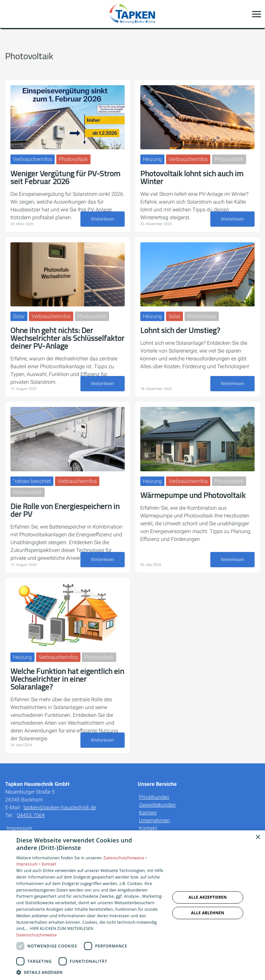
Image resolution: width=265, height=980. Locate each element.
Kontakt (148, 828)
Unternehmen (154, 820)
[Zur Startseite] (132, 14)
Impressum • (29, 864)
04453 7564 (31, 815)
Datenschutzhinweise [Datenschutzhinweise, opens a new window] (37, 935)
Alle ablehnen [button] (208, 913)
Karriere (148, 813)
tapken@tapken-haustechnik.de (60, 807)
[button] (257, 14)
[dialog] (132, 905)
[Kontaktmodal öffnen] (9, 14)
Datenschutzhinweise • (125, 858)
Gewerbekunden (157, 805)
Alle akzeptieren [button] (208, 897)
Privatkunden (154, 797)
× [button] (258, 837)
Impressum (19, 828)
